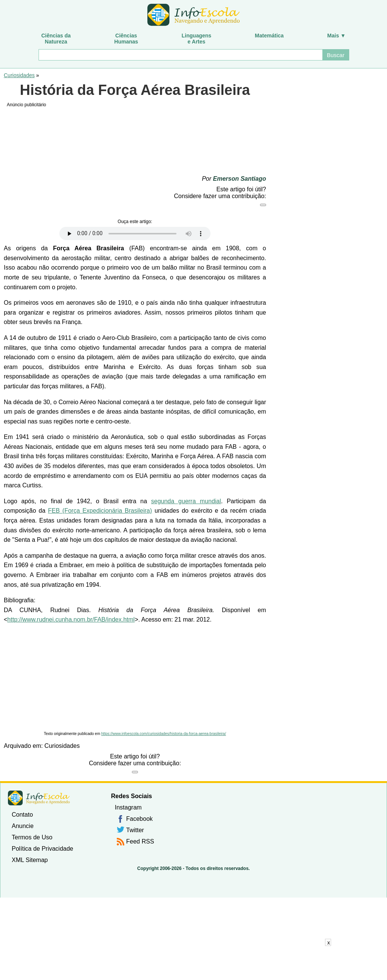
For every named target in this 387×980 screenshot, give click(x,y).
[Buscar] (180, 55)
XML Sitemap (30, 860)
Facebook (139, 819)
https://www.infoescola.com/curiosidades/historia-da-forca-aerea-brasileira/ (164, 734)
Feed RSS (140, 841)
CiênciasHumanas (126, 39)
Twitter (135, 830)
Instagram (128, 807)
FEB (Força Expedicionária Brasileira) (100, 511)
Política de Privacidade (43, 849)
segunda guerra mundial (186, 501)
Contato (22, 815)
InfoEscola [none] (39, 798)
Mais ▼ (337, 36)
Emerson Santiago (240, 179)
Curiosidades (19, 75)
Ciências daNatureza (56, 39)
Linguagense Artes (197, 39)
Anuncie (23, 826)
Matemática (269, 36)
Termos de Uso (32, 837)
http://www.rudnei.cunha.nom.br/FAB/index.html (71, 619)
